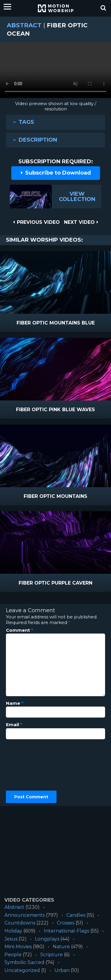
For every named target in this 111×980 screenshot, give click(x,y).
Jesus (11, 939)
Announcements (25, 915)
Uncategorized (22, 970)
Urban (62, 970)
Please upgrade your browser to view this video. (55, 72)
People (13, 955)
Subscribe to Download (55, 173)
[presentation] (30, 765)
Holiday (13, 931)
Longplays (47, 939)
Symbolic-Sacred (24, 962)
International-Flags (66, 931)
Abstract (24, 25)
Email (14, 725)
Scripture (52, 955)
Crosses (66, 923)
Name (15, 703)
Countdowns (20, 923)
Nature (61, 947)
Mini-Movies (18, 947)
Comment (20, 630)
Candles (76, 915)
